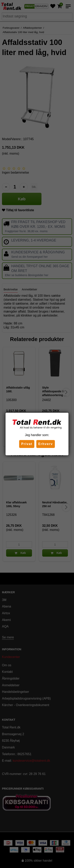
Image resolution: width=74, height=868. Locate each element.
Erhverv (46, 444)
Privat (27, 444)
